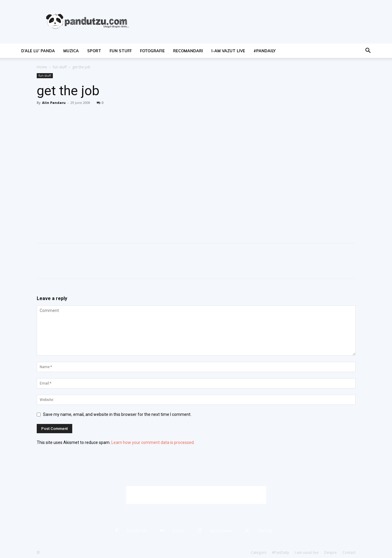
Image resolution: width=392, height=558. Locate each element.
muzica (71, 51)
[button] (368, 51)
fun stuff (121, 51)
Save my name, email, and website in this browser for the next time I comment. (117, 414)
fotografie (152, 51)
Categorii (259, 552)
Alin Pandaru (54, 103)
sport (94, 51)
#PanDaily (265, 51)
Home (42, 67)
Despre (330, 552)
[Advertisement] (196, 495)
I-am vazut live (228, 51)
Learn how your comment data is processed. (153, 442)
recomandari (188, 51)
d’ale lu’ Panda (38, 51)
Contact (349, 552)
